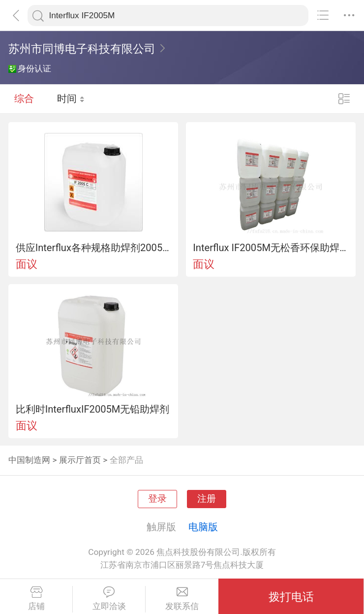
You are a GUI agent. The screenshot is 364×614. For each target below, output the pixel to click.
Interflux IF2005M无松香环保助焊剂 (271, 248)
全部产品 (126, 460)
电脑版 (203, 527)
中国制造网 (29, 460)
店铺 (36, 599)
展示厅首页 (80, 460)
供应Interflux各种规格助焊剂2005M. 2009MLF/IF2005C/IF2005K (93, 248)
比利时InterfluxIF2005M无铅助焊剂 (93, 409)
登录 (157, 499)
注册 (207, 499)
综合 (24, 98)
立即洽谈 (109, 599)
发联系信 (182, 599)
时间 (71, 98)
